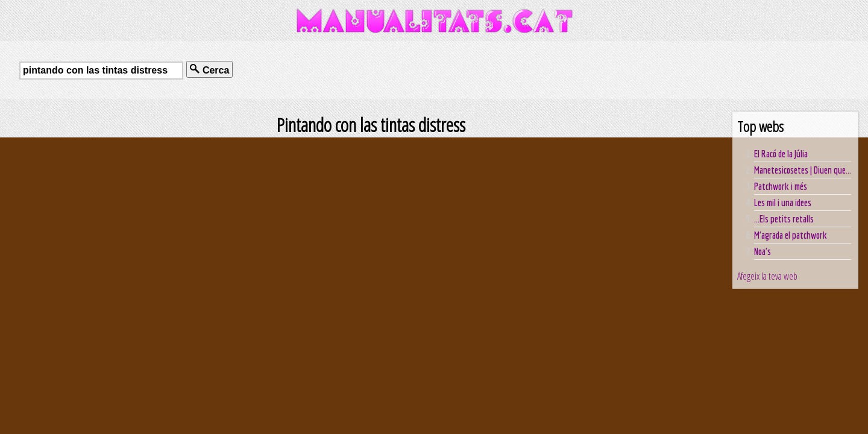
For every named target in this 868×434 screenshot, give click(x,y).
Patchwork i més (781, 186)
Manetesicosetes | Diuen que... (803, 170)
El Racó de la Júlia (781, 154)
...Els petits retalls (784, 219)
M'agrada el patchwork (791, 235)
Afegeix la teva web (767, 276)
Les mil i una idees (783, 203)
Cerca (209, 70)
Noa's (763, 251)
